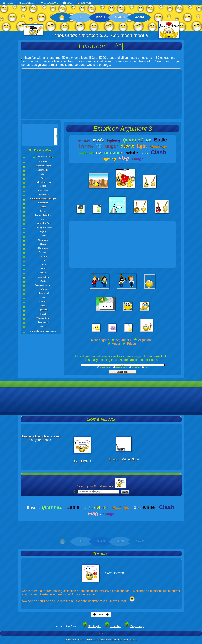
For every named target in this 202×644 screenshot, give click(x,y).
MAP (68, 3)
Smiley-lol (92, 626)
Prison (129, 344)
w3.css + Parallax (87, 640)
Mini (43, 268)
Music (43, 273)
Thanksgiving (43, 318)
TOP (101, 614)
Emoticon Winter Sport (124, 459)
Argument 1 (121, 340)
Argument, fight (43, 166)
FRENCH (84, 3)
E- (81, 17)
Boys (43, 178)
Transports (43, 322)
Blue (43, 174)
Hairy (43, 244)
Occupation (43, 277)
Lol (43, 260)
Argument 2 (144, 340)
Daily (43, 207)
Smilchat (113, 626)
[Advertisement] (101, 92)
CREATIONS (49, 3)
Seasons (43, 302)
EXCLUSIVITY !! (114, 573)
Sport (43, 314)
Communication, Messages (43, 199)
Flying (43, 231)
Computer (43, 203)
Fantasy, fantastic (43, 227)
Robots (43, 289)
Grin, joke (43, 240)
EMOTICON (27, 3)
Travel (43, 326)
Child (43, 186)
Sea (43, 297)
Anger (114, 344)
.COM (139, 17)
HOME (8, 3)
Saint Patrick (43, 293)
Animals (43, 161)
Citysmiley (134, 626)
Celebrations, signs (43, 182)
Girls (43, 236)
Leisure (43, 256)
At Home (43, 252)
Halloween (43, 248)
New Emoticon (43, 157)
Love (43, 264)
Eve (43, 219)
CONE (120, 17)
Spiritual (43, 310)
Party (43, 281)
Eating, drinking (43, 215)
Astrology (43, 170)
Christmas (43, 190)
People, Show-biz (43, 285)
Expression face (43, 223)
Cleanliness (43, 195)
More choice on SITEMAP (43, 331)
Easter (43, 211)
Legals (134, 640)
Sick (43, 306)
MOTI (101, 17)
